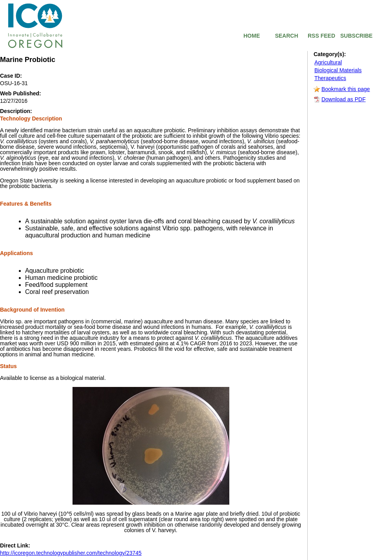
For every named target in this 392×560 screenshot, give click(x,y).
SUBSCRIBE (356, 36)
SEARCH (286, 36)
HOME (252, 36)
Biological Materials (338, 70)
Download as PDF (344, 99)
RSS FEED (321, 36)
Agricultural (328, 62)
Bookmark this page (346, 89)
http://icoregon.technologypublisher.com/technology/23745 (71, 553)
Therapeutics (330, 78)
